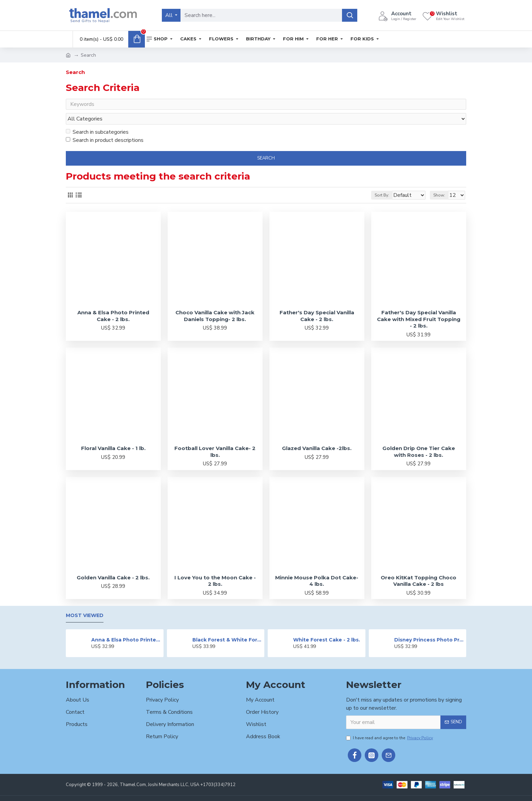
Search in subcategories (97, 119)
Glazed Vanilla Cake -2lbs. (317, 435)
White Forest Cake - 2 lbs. (327, 627)
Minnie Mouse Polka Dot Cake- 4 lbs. (317, 568)
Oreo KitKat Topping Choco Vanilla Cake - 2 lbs (419, 568)
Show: (442, 182)
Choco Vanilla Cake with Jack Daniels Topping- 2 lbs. (215, 303)
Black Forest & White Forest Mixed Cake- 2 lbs (227, 627)
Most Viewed (85, 603)
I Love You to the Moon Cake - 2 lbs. (215, 568)
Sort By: (377, 182)
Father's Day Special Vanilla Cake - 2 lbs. (317, 303)
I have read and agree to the (390, 725)
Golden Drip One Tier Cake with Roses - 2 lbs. (419, 439)
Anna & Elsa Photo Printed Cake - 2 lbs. (113, 303)
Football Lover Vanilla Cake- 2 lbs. (215, 439)
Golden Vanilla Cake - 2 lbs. (113, 565)
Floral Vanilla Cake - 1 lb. (113, 435)
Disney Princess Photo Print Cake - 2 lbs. (429, 627)
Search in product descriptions (105, 127)
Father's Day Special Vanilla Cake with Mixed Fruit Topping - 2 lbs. (419, 306)
